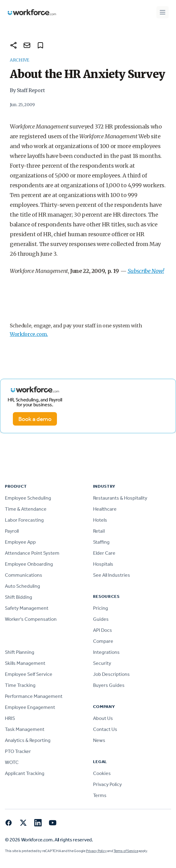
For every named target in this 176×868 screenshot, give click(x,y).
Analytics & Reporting (28, 740)
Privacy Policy (107, 784)
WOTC (12, 762)
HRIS (10, 718)
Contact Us (105, 729)
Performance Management (34, 696)
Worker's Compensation (31, 619)
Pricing (101, 608)
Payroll (12, 531)
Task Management (25, 729)
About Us (103, 718)
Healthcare (105, 509)
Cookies (102, 773)
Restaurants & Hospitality (120, 498)
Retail (99, 531)
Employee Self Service (29, 674)
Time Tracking (20, 685)
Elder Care (104, 553)
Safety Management (27, 608)
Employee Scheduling (28, 498)
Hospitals (103, 564)
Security (102, 663)
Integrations (106, 652)
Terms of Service (126, 851)
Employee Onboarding (29, 564)
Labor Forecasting (24, 520)
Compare (103, 641)
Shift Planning (20, 652)
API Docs (103, 630)
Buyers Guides (109, 685)
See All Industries (112, 575)
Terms (100, 795)
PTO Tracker (18, 751)
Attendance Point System (32, 553)
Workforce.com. (29, 334)
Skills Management (25, 663)
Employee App (20, 542)
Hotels (100, 520)
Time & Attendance (26, 509)
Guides (101, 619)
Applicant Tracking (25, 773)
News (99, 740)
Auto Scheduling (22, 586)
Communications (24, 575)
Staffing (101, 542)
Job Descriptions (111, 674)
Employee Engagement (30, 707)
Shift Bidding (19, 597)
